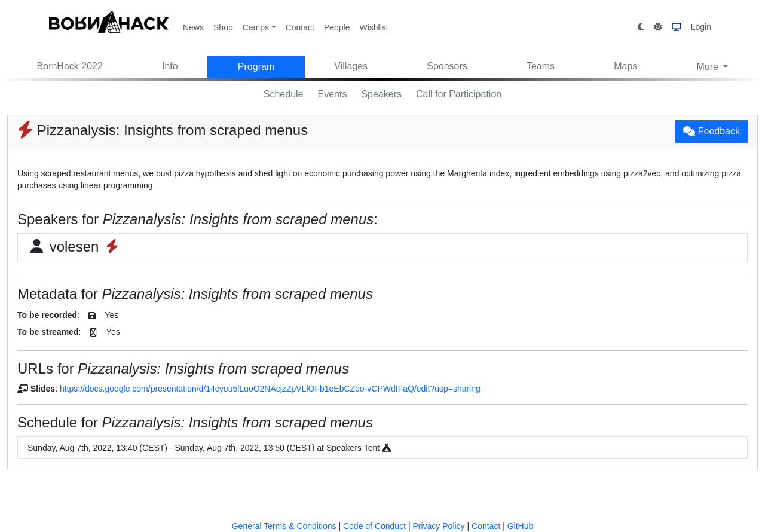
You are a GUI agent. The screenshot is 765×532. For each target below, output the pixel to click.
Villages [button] (351, 66)
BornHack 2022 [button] (70, 66)
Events (333, 94)
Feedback (712, 131)
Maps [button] (625, 66)
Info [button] (170, 66)
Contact (300, 27)
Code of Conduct (374, 526)
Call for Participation (459, 94)
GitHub (521, 526)
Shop (223, 27)
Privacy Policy (438, 526)
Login (701, 27)
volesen (74, 247)
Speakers (381, 94)
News (193, 27)
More (709, 67)
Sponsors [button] (447, 66)
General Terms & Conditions (284, 526)
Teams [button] (541, 66)
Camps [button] (256, 27)
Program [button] (256, 67)
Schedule (284, 94)
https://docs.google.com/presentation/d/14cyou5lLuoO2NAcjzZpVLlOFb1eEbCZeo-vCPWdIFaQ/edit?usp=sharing (270, 389)
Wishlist (374, 27)
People (337, 27)
